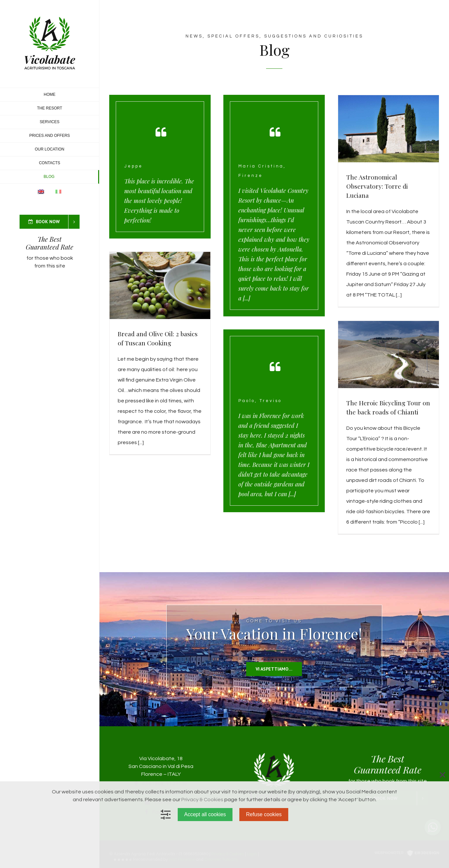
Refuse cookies (264, 814)
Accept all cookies (205, 814)
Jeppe (134, 166)
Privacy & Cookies (202, 800)
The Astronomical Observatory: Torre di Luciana (377, 186)
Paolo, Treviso (260, 401)
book (67, 258)
